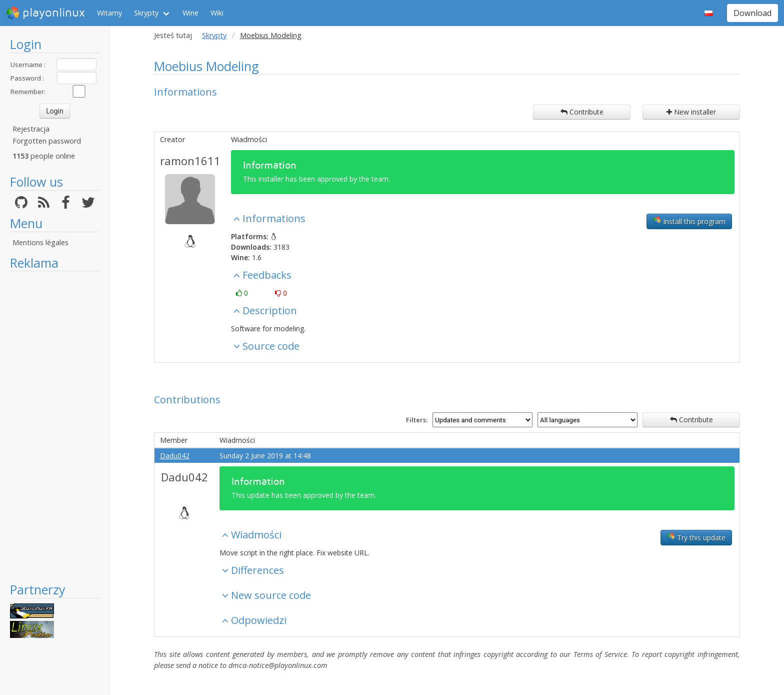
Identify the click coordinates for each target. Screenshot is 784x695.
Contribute (582, 112)
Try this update (696, 537)
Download (752, 13)
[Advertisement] (55, 426)
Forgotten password (47, 141)
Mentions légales (40, 242)
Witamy (109, 13)
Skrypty (146, 13)
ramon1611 (190, 161)
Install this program (689, 221)
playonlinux (45, 13)
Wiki (217, 13)
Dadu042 (175, 456)
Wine (190, 13)
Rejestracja (31, 129)
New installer (691, 112)
